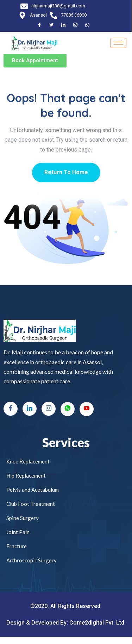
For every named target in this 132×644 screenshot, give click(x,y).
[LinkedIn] (64, 25)
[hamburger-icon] (119, 43)
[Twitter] (52, 25)
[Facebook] (40, 25)
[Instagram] (76, 25)
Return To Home (66, 172)
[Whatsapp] (68, 409)
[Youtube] (87, 409)
